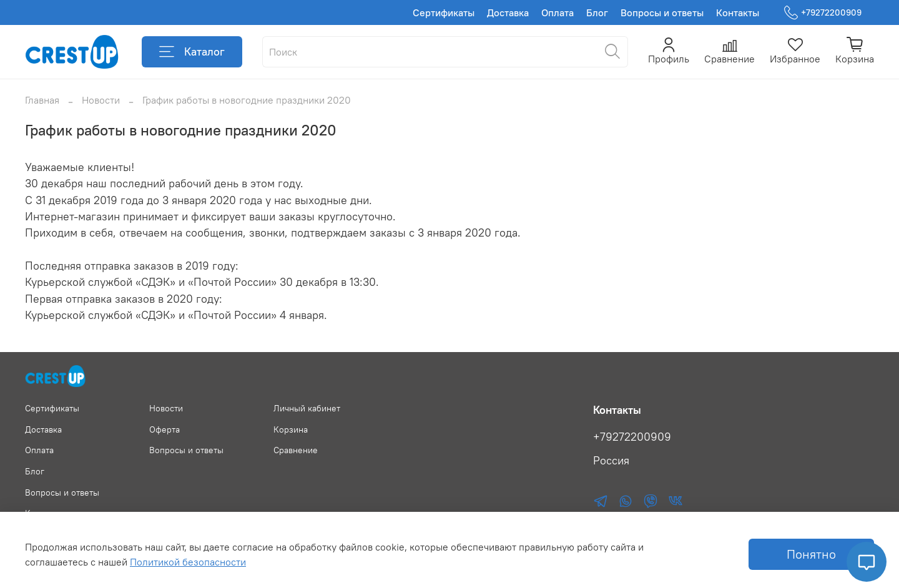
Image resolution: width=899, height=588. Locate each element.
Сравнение (296, 450)
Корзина (291, 429)
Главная (42, 100)
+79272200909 (823, 13)
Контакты (738, 12)
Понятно (811, 554)
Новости (101, 100)
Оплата (558, 12)
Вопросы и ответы (662, 12)
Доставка (508, 12)
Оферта (165, 429)
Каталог (192, 52)
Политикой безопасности (188, 562)
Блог (597, 12)
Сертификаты (444, 12)
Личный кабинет (307, 408)
